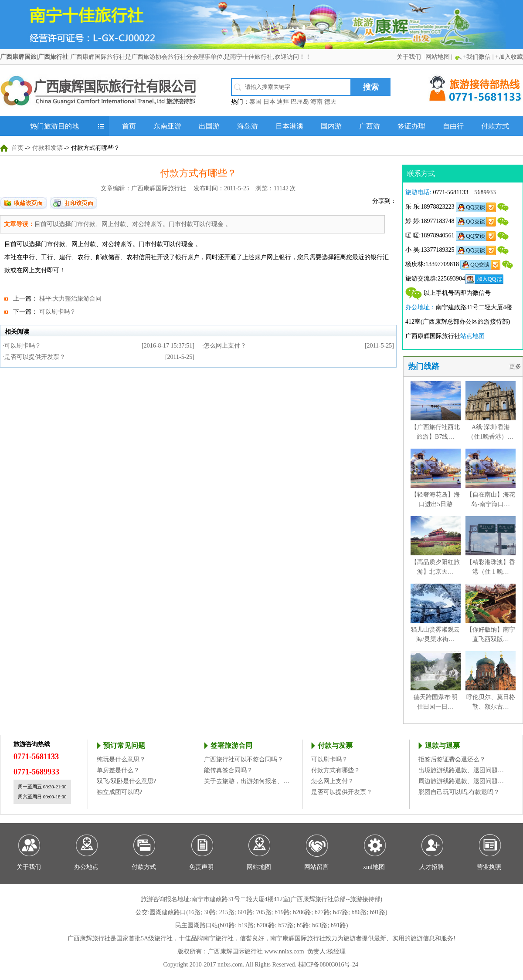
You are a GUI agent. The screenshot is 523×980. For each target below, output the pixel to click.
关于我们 (409, 57)
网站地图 (438, 57)
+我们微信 (477, 57)
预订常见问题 (124, 745)
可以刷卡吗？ (58, 312)
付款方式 (495, 126)
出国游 (209, 126)
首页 (129, 126)
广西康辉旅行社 (89, 938)
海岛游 (248, 126)
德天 (330, 102)
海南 (316, 102)
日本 (269, 102)
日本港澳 (289, 126)
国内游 (331, 126)
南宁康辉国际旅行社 (298, 938)
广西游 (370, 126)
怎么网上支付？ (225, 346)
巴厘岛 (300, 102)
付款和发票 (48, 148)
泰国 (255, 102)
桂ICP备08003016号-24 (328, 965)
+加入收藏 (509, 57)
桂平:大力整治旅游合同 (71, 299)
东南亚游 (167, 126)
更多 (516, 367)
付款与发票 (335, 745)
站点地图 (472, 336)
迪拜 (283, 102)
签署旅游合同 (231, 745)
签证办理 (411, 126)
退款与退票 (442, 745)
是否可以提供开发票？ (35, 357)
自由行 (453, 126)
